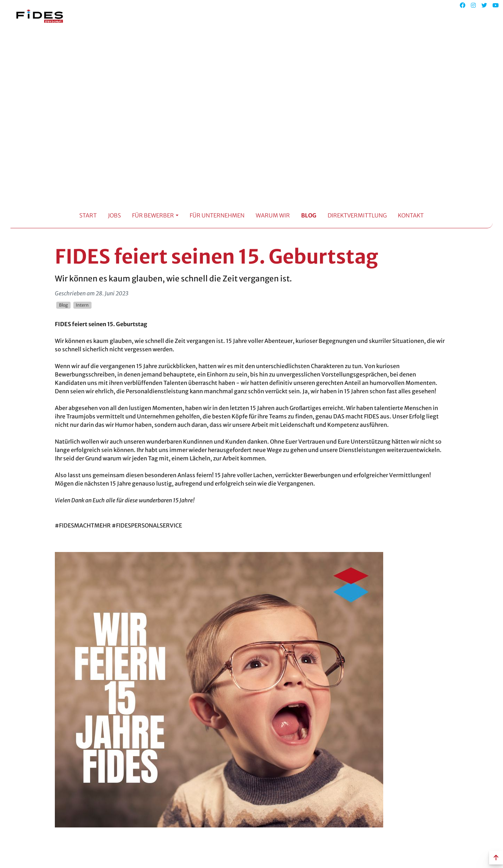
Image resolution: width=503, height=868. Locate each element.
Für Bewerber (153, 215)
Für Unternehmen (217, 215)
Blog (309, 215)
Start (88, 215)
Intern (82, 305)
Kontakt (411, 215)
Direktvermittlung (357, 215)
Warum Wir (273, 215)
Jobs (114, 215)
